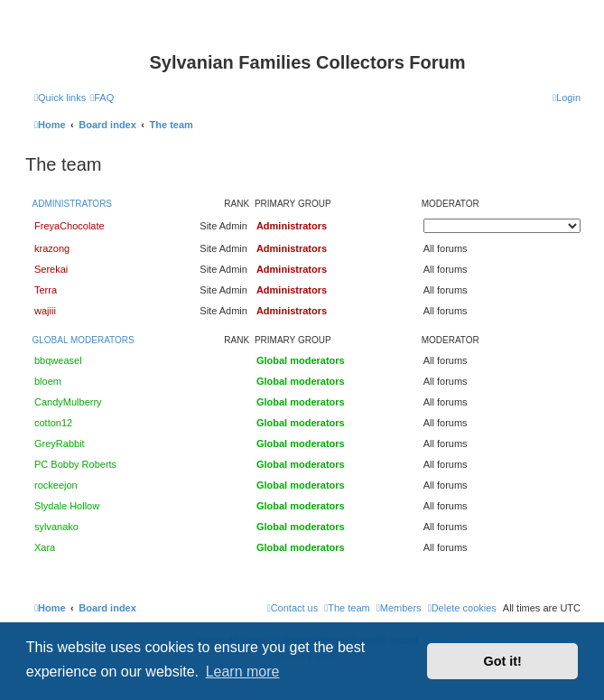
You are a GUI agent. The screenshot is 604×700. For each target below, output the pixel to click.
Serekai (51, 269)
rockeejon (56, 485)
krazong (52, 248)
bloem (48, 381)
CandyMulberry (68, 402)
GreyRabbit (60, 443)
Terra (46, 290)
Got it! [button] (503, 661)
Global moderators (84, 340)
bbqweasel (58, 360)
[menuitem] (102, 98)
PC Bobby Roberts (75, 464)
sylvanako (56, 527)
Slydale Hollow (67, 506)
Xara (45, 547)
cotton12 (53, 423)
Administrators (73, 204)
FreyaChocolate (70, 226)
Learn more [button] (243, 672)
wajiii (45, 311)
